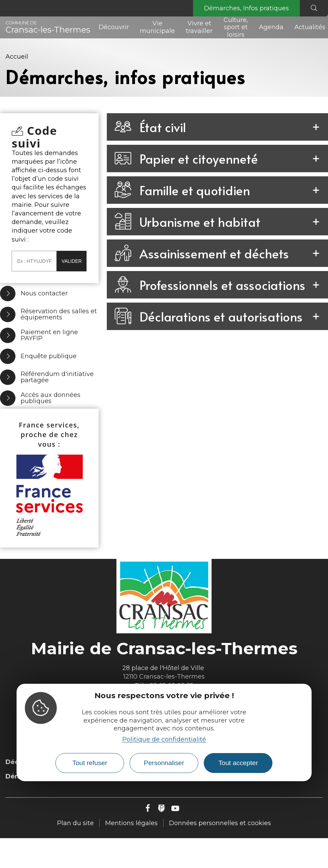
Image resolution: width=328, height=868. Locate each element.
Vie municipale (157, 27)
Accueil (17, 57)
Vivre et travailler (199, 27)
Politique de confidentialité (164, 739)
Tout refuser (90, 763)
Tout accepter (238, 763)
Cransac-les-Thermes (48, 27)
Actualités (310, 27)
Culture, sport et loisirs (236, 27)
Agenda (271, 27)
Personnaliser (164, 763)
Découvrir (114, 27)
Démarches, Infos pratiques (246, 8)
